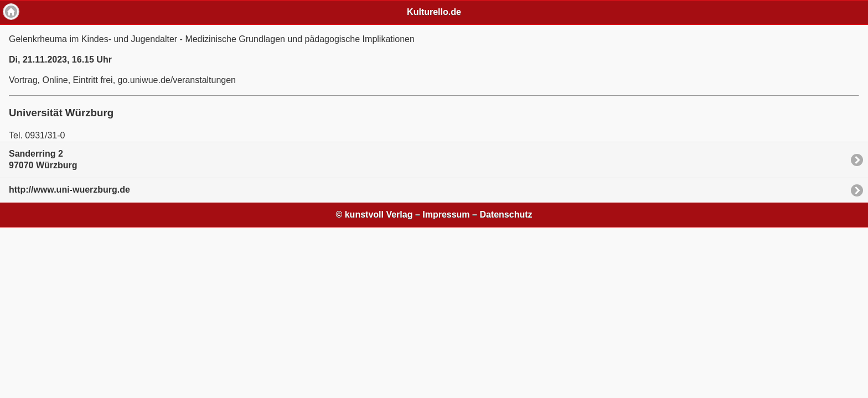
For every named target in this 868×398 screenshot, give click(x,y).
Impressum (446, 214)
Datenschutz (506, 214)
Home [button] (11, 12)
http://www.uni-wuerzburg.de (69, 190)
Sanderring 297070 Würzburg (43, 159)
